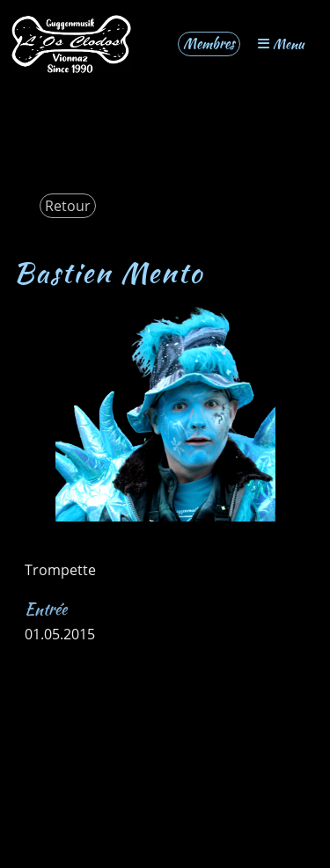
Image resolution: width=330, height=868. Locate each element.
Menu (281, 44)
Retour (68, 206)
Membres (209, 44)
